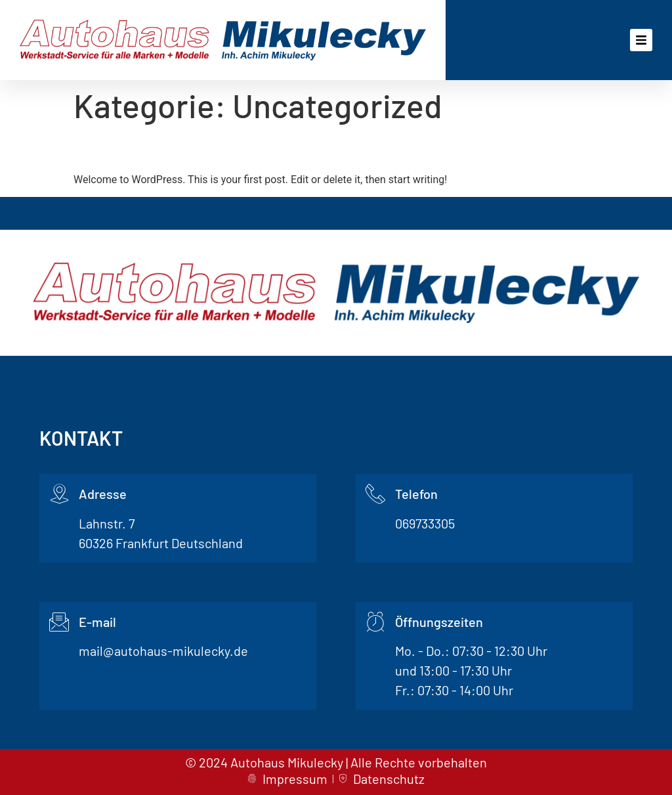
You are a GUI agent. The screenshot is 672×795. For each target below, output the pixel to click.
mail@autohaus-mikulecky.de (163, 651)
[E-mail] (59, 622)
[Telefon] (375, 494)
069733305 (425, 523)
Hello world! (129, 148)
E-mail (97, 622)
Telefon (416, 494)
